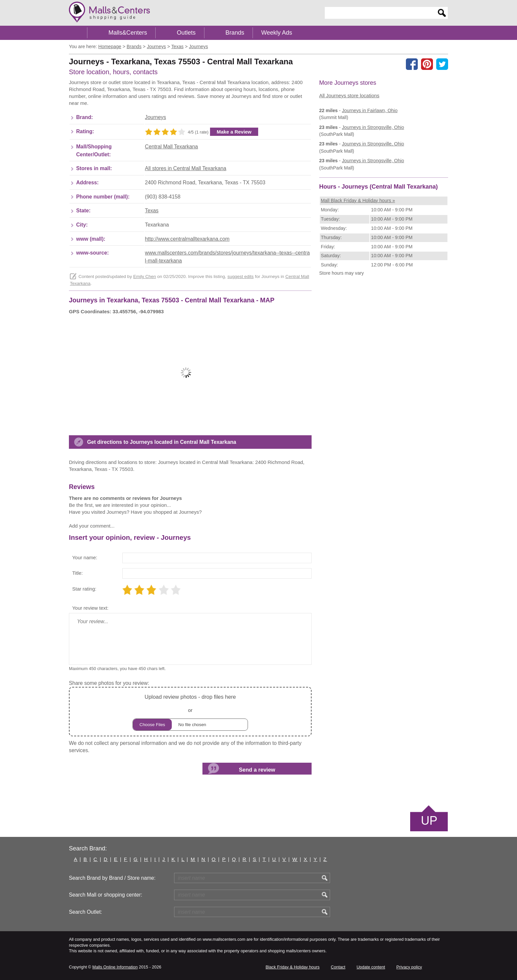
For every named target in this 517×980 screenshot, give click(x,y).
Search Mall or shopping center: (106, 895)
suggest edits (241, 276)
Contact (338, 967)
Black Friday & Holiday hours (292, 967)
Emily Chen (145, 276)
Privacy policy (409, 967)
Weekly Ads (277, 33)
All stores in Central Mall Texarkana (186, 168)
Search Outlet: (86, 912)
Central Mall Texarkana (172, 147)
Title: (77, 573)
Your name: (85, 557)
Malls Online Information (115, 967)
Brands (235, 33)
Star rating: (84, 589)
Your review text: (90, 608)
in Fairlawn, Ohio (370, 110)
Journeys (156, 117)
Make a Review (234, 132)
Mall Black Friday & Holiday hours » (358, 200)
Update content (371, 967)
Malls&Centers (128, 33)
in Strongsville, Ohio (373, 127)
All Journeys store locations (349, 95)
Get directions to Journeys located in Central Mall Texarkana (162, 442)
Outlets (186, 33)
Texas (152, 211)
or (190, 711)
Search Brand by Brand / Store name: (112, 878)
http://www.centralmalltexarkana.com (187, 239)
